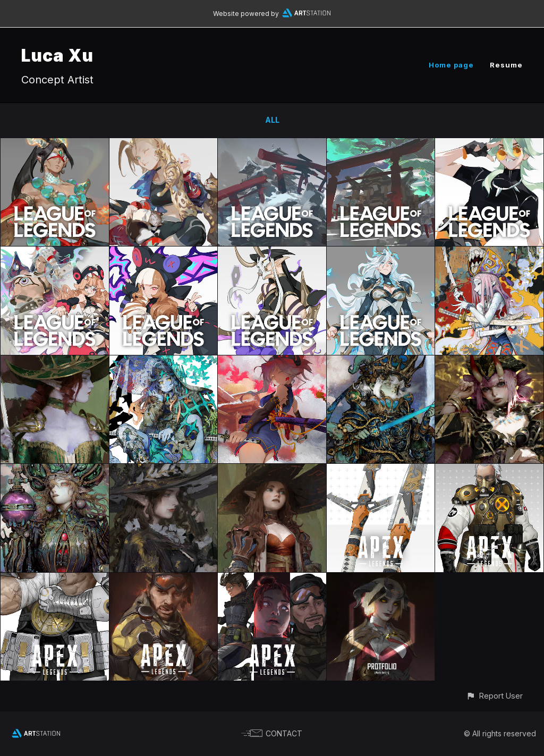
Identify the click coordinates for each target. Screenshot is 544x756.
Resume (506, 65)
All (272, 120)
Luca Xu (57, 56)
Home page (451, 65)
